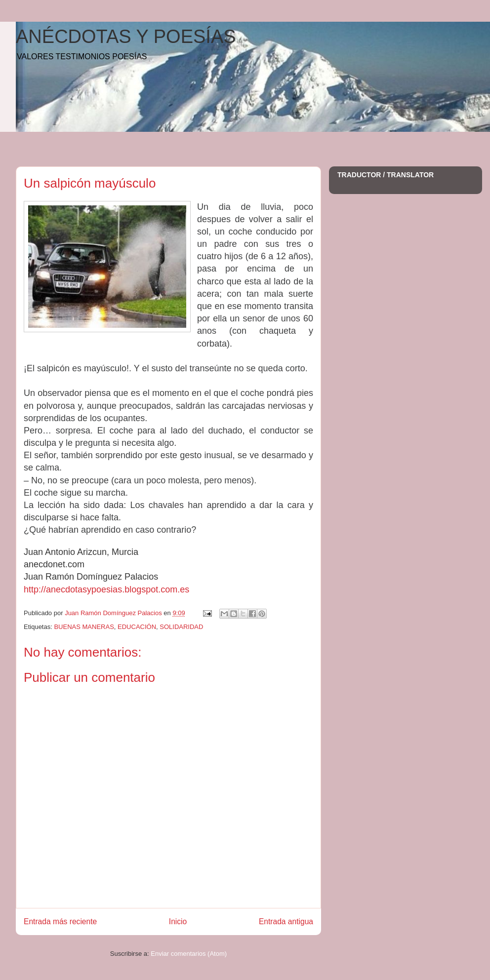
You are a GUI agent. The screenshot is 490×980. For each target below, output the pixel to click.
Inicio (178, 921)
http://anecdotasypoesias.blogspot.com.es (106, 589)
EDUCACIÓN (137, 627)
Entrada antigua (286, 921)
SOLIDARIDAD (181, 627)
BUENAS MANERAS (84, 627)
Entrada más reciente (60, 921)
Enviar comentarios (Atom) (189, 954)
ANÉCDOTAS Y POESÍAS (126, 37)
